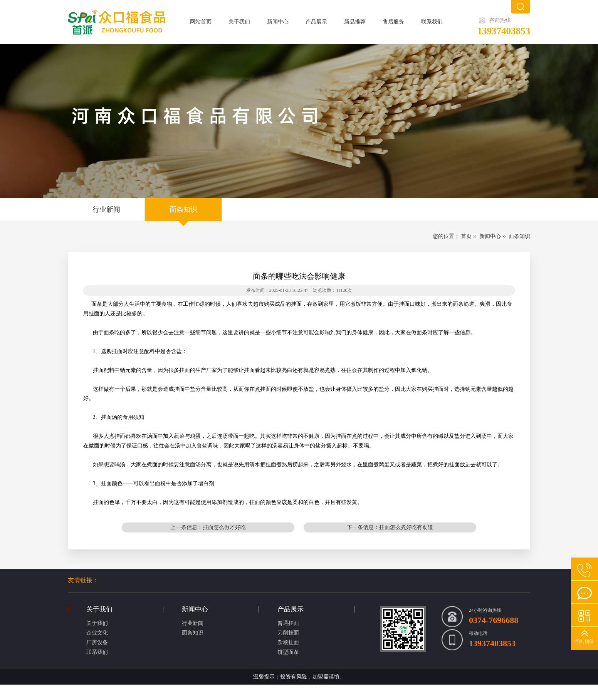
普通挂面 (288, 623)
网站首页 (201, 22)
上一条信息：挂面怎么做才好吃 (208, 527)
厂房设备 (97, 642)
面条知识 (183, 209)
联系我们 (432, 22)
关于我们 (239, 22)
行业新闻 (106, 209)
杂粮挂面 (288, 642)
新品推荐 (355, 22)
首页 (466, 236)
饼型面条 (288, 652)
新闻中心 (278, 22)
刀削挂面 (288, 633)
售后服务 (393, 22)
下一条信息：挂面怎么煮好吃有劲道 (390, 527)
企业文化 (97, 633)
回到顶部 (585, 641)
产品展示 (316, 22)
